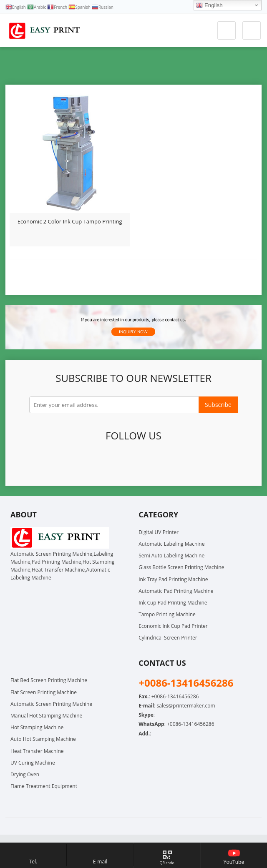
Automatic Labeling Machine (171, 544)
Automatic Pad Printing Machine (176, 591)
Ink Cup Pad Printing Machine (173, 603)
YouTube (151, 462)
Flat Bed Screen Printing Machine (49, 680)
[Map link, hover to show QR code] (167, 855)
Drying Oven (25, 774)
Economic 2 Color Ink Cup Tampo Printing (70, 221)
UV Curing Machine (33, 763)
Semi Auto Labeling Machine (171, 556)
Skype (209, 462)
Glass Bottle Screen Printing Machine (181, 567)
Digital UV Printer (159, 532)
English (209, 5)
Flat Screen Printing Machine (44, 692)
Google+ (94, 462)
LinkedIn (113, 462)
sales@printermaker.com (186, 706)
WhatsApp (190, 462)
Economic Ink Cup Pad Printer (173, 626)
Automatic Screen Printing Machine (51, 704)
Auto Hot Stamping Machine (43, 739)
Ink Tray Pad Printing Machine (173, 579)
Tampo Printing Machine (167, 614)
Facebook (55, 462)
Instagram (171, 462)
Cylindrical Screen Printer (168, 638)
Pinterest (132, 462)
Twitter (75, 462)
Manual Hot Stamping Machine (46, 716)
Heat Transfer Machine (37, 751)
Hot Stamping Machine (37, 727)
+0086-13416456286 (191, 724)
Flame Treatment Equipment (44, 786)
